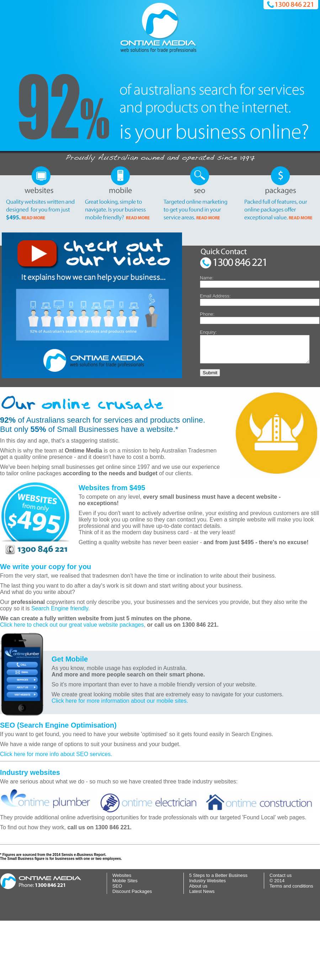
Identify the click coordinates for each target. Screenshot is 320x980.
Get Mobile (70, 718)
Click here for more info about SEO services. (56, 813)
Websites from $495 (112, 547)
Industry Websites (207, 940)
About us (198, 945)
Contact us (281, 935)
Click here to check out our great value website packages (72, 684)
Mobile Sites (125, 940)
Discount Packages (132, 951)
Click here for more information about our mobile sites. (120, 760)
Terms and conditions (291, 945)
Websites (122, 935)
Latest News (202, 951)
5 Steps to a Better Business (218, 935)
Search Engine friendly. (60, 668)
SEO (117, 945)
